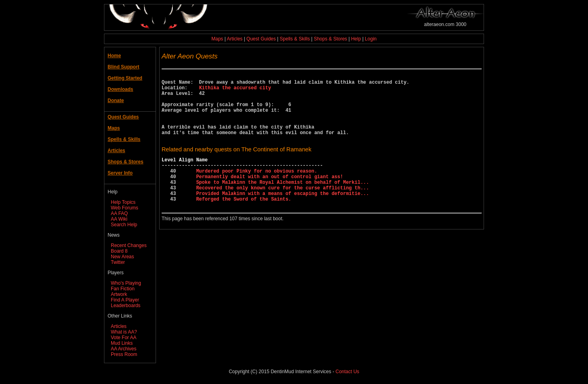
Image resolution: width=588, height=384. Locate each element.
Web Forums (124, 208)
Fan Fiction (123, 289)
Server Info (120, 173)
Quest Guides (261, 39)
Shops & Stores (330, 39)
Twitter (118, 262)
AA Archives (124, 349)
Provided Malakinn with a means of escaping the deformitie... (282, 216)
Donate (116, 101)
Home (114, 56)
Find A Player (125, 300)
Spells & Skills (295, 39)
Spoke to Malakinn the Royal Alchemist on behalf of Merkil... (282, 202)
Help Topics (123, 202)
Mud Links (122, 343)
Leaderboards (126, 306)
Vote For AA (124, 338)
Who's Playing (126, 283)
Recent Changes (129, 245)
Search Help (124, 225)
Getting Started (125, 78)
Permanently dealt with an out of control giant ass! (269, 196)
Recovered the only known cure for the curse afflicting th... (282, 209)
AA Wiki (119, 219)
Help (356, 39)
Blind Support (123, 67)
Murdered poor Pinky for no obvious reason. (256, 189)
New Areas (122, 257)
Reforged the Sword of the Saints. (244, 223)
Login (371, 39)
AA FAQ (119, 213)
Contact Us (347, 372)
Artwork (119, 294)
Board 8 (119, 251)
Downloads (120, 89)
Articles (235, 39)
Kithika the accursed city (235, 91)
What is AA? (124, 332)
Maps (217, 39)
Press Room (124, 354)
